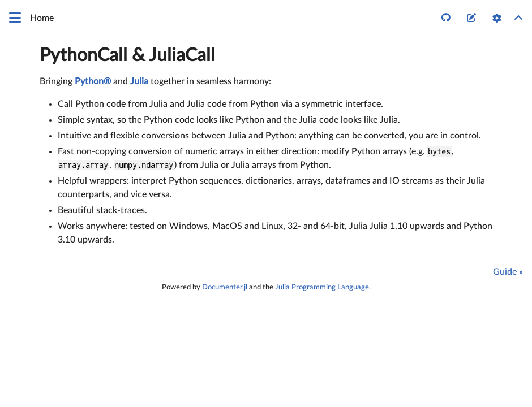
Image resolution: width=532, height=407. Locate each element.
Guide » (508, 272)
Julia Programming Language (322, 287)
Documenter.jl (225, 287)
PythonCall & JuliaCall (127, 55)
